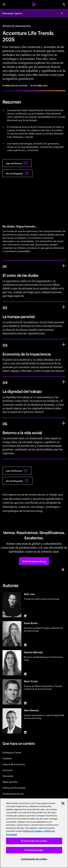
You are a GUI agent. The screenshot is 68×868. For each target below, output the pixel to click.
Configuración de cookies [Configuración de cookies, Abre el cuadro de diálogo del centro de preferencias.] (34, 859)
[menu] (4, 4)
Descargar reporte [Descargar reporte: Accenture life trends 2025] (12, 13)
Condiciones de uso (13, 793)
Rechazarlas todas (34, 850)
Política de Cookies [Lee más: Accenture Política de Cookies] (33, 831)
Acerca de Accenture (14, 764)
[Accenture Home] (34, 4)
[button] (34, 561)
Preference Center (12, 752)
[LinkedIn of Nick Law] (25, 616)
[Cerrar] (63, 803)
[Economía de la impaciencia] (64, 344)
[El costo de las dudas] (64, 266)
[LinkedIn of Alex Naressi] (25, 732)
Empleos (7, 758)
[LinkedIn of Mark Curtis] (25, 703)
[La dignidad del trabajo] (64, 382)
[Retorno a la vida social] (64, 423)
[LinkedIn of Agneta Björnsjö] (25, 674)
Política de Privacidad (14, 788)
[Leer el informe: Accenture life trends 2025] (17, 163)
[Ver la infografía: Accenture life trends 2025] (17, 173)
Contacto (7, 770)
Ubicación (8, 776)
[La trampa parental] (64, 307)
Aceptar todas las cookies (34, 841)
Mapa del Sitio (10, 782)
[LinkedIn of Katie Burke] (25, 645)
